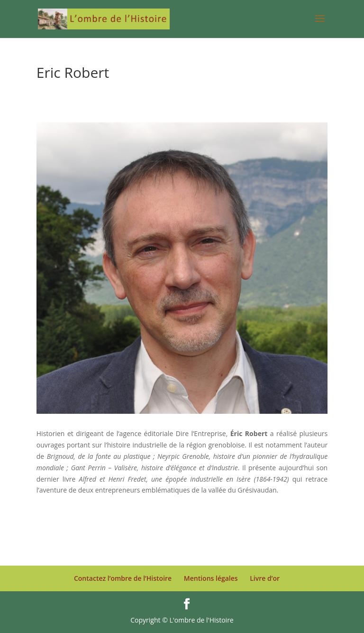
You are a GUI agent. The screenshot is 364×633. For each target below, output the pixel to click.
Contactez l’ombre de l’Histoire (123, 578)
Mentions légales (211, 578)
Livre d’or (265, 578)
